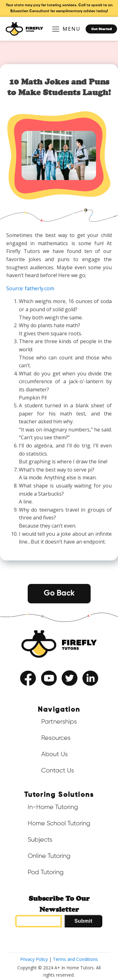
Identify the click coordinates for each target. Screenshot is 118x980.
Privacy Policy (74, 691)
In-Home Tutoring (53, 807)
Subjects (40, 840)
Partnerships (59, 722)
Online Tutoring (49, 856)
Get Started (101, 29)
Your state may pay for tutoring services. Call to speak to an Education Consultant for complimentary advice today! (59, 8)
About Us (54, 754)
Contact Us (58, 771)
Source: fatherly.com (30, 288)
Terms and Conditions (75, 959)
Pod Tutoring (46, 872)
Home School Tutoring (59, 823)
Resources (56, 738)
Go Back (59, 593)
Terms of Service (42, 691)
